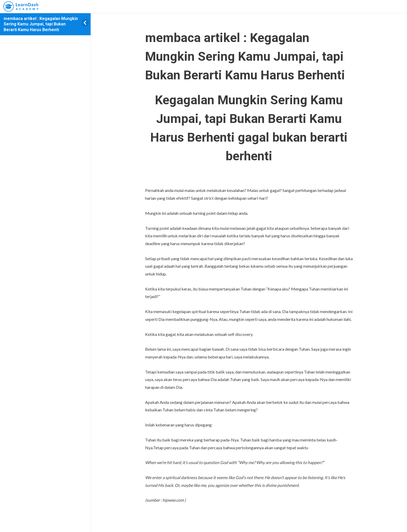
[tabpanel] (249, 297)
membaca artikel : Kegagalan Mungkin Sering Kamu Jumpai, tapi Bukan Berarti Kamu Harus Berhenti (41, 24)
